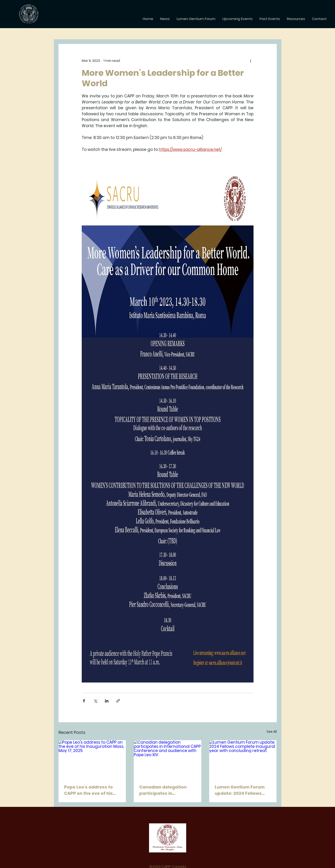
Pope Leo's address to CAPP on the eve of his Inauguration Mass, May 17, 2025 (91, 790)
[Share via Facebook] (84, 701)
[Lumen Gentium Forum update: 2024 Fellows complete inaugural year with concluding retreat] (243, 759)
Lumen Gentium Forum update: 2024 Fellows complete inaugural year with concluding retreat (242, 790)
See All (272, 732)
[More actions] (251, 61)
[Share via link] (118, 701)
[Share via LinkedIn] (107, 701)
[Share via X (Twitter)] (95, 701)
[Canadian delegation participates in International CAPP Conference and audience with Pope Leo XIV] (167, 759)
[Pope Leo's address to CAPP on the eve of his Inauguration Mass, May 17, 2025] (92, 759)
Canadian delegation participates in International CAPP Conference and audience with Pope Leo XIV (166, 790)
